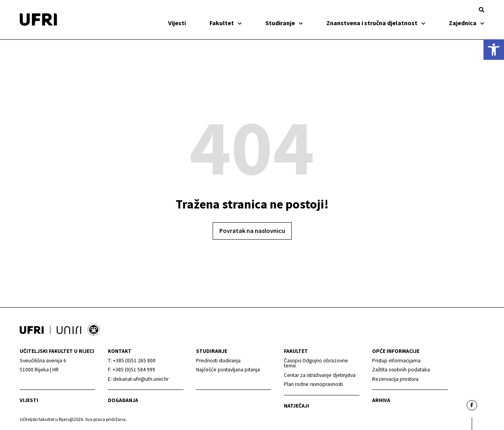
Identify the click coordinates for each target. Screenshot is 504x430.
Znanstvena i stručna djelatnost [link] (376, 23)
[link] (494, 50)
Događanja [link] (123, 400)
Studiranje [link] (284, 23)
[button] (482, 10)
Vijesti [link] (177, 23)
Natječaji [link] (296, 406)
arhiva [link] (381, 400)
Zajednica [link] (467, 23)
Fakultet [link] (226, 23)
